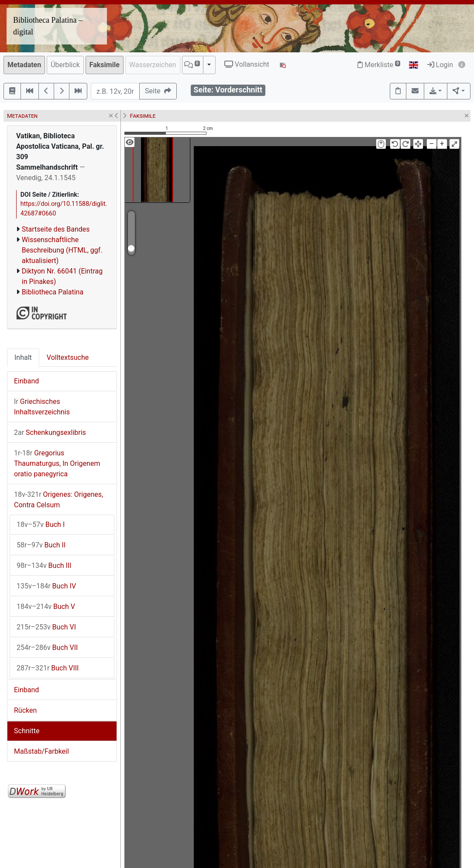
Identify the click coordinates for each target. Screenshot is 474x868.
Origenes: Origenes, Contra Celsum (58, 500)
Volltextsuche (68, 357)
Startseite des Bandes (56, 229)
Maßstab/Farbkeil (41, 751)
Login (440, 65)
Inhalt (23, 357)
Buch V (46, 607)
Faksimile (105, 65)
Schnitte (27, 731)
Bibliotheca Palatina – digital (48, 26)
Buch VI (46, 627)
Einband (26, 381)
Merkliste (379, 65)
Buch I (41, 525)
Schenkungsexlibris (50, 432)
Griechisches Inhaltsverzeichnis (42, 407)
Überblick (65, 65)
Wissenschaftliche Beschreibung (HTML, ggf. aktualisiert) (62, 250)
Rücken (25, 710)
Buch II (41, 545)
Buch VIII (48, 668)
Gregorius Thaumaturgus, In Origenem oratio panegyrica (57, 463)
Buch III (44, 566)
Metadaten (24, 65)
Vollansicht (247, 64)
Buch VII (47, 648)
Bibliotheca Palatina (53, 292)
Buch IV (46, 586)
